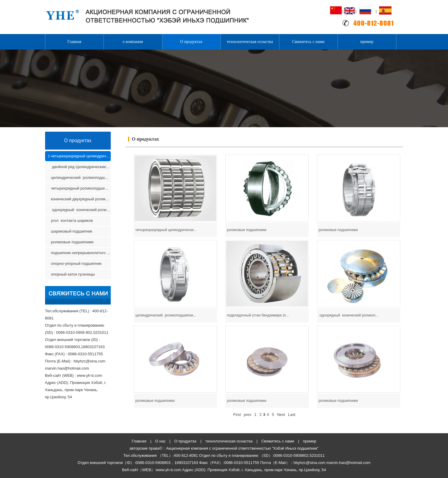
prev (248, 415)
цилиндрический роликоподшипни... (166, 315)
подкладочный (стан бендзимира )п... (258, 315)
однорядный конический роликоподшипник (81, 210)
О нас (160, 441)
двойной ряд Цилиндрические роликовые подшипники (81, 167)
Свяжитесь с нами (308, 42)
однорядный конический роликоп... (348, 315)
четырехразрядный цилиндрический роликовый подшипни (81, 156)
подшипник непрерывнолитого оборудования (81, 253)
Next (281, 415)
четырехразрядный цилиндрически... (166, 230)
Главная (74, 42)
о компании (133, 42)
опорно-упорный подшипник (76, 263)
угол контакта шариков (72, 220)
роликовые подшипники (72, 242)
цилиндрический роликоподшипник (81, 177)
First (237, 415)
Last (292, 415)
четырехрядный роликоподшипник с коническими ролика (81, 188)
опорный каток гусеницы (73, 274)
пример (367, 42)
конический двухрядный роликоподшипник (81, 199)
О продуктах (191, 42)
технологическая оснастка (250, 42)
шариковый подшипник (72, 231)
